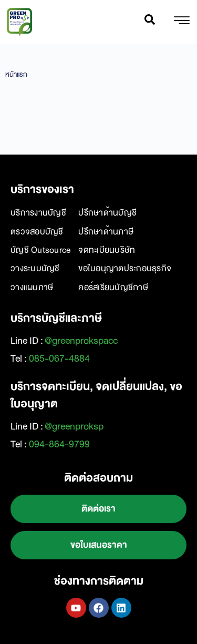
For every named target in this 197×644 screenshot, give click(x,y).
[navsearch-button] (150, 22)
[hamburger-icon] (182, 22)
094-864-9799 (59, 444)
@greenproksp (74, 426)
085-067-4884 (59, 359)
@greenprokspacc (81, 341)
